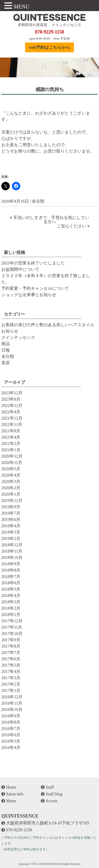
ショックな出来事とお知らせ (29, 295)
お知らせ (10, 331)
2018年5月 (11, 589)
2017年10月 (12, 634)
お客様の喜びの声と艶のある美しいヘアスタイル (48, 325)
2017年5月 (11, 665)
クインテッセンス (18, 337)
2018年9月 (11, 564)
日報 (6, 350)
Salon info (12, 794)
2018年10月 (12, 558)
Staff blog (52, 794)
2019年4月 (11, 526)
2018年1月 (11, 615)
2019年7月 (11, 513)
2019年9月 (11, 507)
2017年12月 (12, 621)
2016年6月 (11, 735)
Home (9, 787)
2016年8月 (11, 722)
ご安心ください (72, 226)
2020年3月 (11, 482)
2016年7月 (11, 729)
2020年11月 (12, 463)
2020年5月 (11, 469)
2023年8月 (11, 399)
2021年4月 (11, 437)
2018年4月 (11, 596)
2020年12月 (12, 456)
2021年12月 (12, 418)
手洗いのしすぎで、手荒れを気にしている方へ (51, 220)
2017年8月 (11, 646)
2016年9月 (11, 716)
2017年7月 (11, 653)
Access (49, 801)
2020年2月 (11, 488)
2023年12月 (12, 393)
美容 (6, 363)
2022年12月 (12, 405)
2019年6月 (11, 520)
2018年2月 (11, 608)
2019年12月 (12, 501)
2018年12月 (12, 545)
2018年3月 (11, 602)
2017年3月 (11, 678)
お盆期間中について (20, 269)
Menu (9, 801)
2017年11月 (12, 627)
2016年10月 (12, 710)
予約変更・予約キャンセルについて (35, 288)
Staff (47, 787)
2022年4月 (11, 412)
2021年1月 (11, 450)
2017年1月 (11, 691)
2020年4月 (11, 475)
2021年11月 (12, 424)
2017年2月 (11, 684)
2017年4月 (11, 672)
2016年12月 (12, 697)
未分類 (38, 201)
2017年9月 (11, 640)
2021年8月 (11, 431)
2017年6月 (11, 659)
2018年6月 (11, 583)
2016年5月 (11, 741)
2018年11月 (12, 551)
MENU (22, 7)
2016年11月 (12, 703)
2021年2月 (11, 444)
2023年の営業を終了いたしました (33, 263)
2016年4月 (11, 748)
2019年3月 (11, 532)
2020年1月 (11, 494)
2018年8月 (11, 570)
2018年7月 (11, 577)
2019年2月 (11, 539)
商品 (6, 344)
